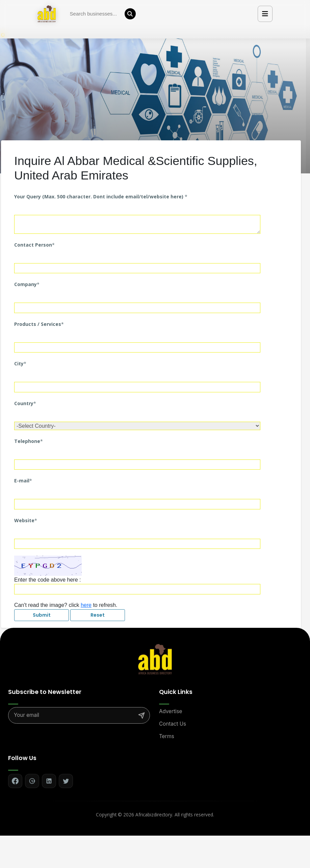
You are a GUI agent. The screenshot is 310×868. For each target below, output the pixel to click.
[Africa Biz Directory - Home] (155, 659)
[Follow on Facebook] (15, 781)
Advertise (171, 711)
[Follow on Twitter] (66, 781)
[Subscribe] (141, 716)
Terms (167, 736)
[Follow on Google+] (32, 781)
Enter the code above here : (47, 580)
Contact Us (173, 724)
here (86, 605)
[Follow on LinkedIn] (49, 781)
